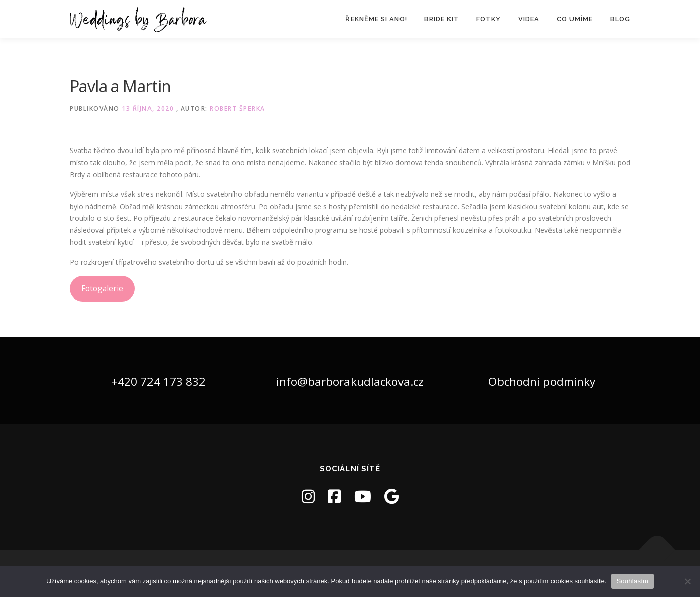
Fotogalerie (102, 288)
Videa (529, 19)
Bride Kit (442, 19)
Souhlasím (632, 581)
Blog (620, 19)
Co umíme (575, 19)
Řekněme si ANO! (376, 19)
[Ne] (687, 581)
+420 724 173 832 (158, 382)
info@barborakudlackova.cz (350, 382)
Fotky (489, 19)
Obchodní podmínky (542, 382)
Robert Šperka (237, 108)
